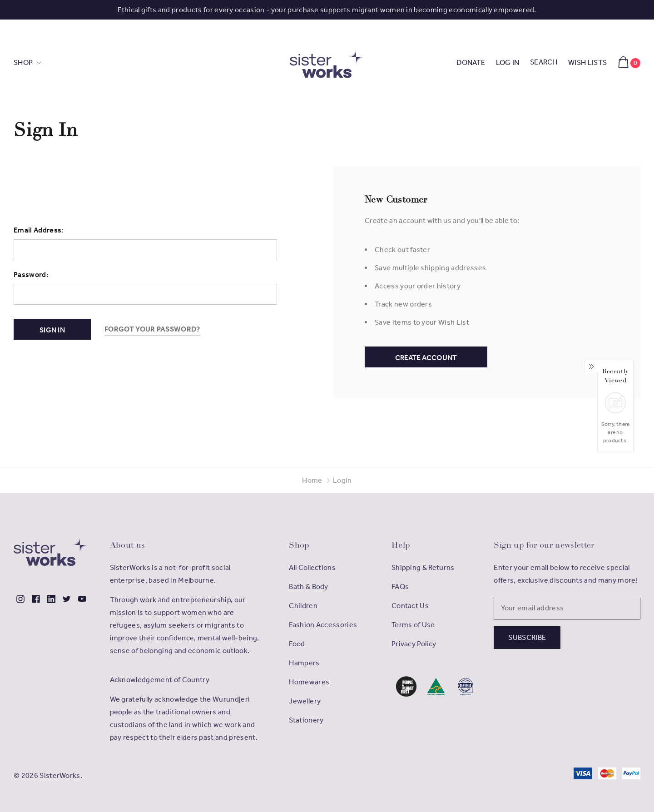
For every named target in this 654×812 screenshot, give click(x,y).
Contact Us (410, 606)
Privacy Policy (414, 644)
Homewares (309, 682)
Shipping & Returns (423, 567)
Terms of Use (413, 625)
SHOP (24, 62)
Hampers (304, 663)
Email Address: (38, 230)
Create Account (426, 358)
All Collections (312, 567)
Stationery (306, 720)
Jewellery (305, 701)
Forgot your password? (152, 329)
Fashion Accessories (323, 625)
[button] (406, 687)
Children (303, 606)
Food (297, 644)
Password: (31, 275)
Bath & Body (309, 587)
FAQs (400, 587)
